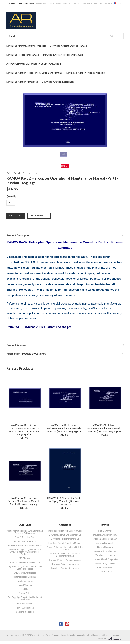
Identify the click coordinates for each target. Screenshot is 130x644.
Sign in (77, 3)
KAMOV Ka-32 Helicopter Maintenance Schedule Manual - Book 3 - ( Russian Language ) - (104, 428)
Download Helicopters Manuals (23, 55)
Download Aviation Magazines (22, 82)
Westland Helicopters (105, 555)
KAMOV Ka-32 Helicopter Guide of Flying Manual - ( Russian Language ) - (64, 501)
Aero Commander (105, 567)
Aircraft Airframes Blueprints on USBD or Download (34, 64)
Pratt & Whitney (105, 531)
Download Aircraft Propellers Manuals (63, 55)
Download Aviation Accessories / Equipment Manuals (34, 73)
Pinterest (67, 624)
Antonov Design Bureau (105, 551)
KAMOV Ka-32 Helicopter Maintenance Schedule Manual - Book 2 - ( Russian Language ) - (64, 428)
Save (66, 166)
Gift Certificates (54, 3)
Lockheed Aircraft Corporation (105, 559)
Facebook (61, 624)
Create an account (90, 3)
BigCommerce (116, 639)
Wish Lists (67, 3)
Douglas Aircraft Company (105, 535)
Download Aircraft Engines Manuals (69, 46)
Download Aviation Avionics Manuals (86, 73)
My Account (41, 3)
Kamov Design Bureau (105, 563)
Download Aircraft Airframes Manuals (26, 46)
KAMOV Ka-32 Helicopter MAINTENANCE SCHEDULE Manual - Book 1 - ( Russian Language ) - (24, 430)
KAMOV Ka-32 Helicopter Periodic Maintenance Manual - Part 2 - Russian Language (24, 501)
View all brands (105, 572)
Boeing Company (105, 547)
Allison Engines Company (105, 539)
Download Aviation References (58, 82)
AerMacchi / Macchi (105, 543)
